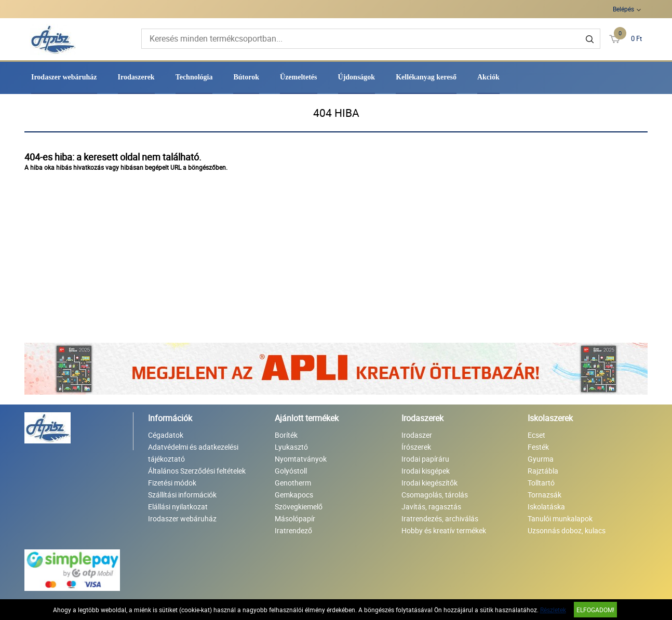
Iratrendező (293, 530)
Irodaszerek (136, 77)
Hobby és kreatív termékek (444, 530)
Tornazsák (545, 495)
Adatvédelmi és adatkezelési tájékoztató (193, 453)
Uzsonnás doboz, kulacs (567, 530)
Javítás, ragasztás (431, 507)
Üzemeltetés (299, 77)
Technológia (194, 77)
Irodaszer (417, 435)
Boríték (286, 435)
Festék (538, 447)
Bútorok (246, 77)
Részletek (553, 610)
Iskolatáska (546, 507)
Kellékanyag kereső (426, 77)
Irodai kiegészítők (429, 483)
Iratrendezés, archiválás (440, 518)
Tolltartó (541, 483)
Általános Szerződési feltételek (197, 471)
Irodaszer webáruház (64, 77)
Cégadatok (166, 435)
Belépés (623, 9)
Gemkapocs (294, 495)
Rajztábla (543, 471)
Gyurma (541, 459)
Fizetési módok (172, 483)
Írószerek (416, 447)
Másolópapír (295, 518)
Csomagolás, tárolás (435, 495)
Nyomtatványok (301, 459)
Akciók (488, 77)
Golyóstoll (291, 471)
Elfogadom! (595, 610)
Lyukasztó (291, 447)
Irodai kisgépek (426, 471)
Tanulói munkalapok (560, 518)
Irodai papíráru (425, 459)
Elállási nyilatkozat (178, 507)
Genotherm (293, 483)
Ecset (536, 435)
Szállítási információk (182, 495)
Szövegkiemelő (299, 507)
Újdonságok (357, 77)
